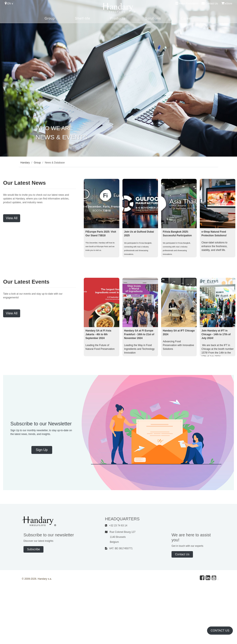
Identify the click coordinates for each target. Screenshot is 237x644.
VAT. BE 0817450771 (119, 548)
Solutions (153, 18)
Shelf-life (82, 18)
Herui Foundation (187, 3)
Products (118, 18)
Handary (25, 163)
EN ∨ (9, 3)
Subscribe (33, 549)
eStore (227, 3)
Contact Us (210, 3)
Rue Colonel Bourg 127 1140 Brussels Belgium (120, 537)
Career (187, 18)
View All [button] (12, 218)
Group (50, 18)
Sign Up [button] (42, 450)
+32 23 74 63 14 (116, 526)
